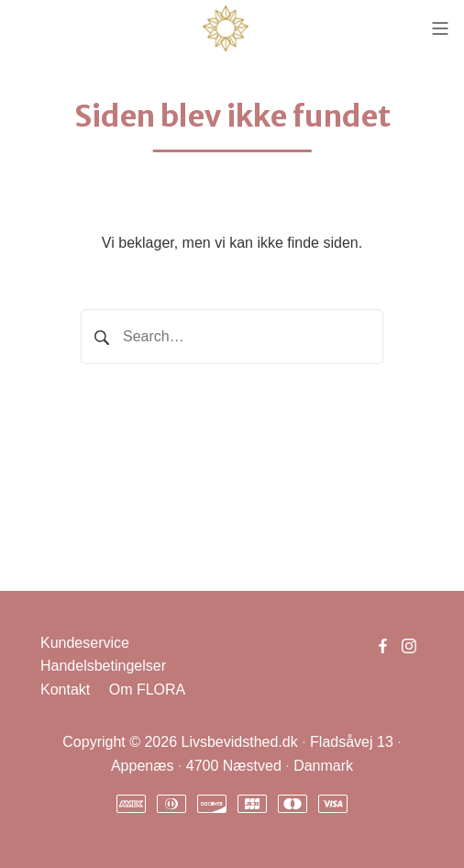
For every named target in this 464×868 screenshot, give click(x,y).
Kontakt (65, 690)
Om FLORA (148, 690)
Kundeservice (85, 643)
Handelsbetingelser (103, 666)
